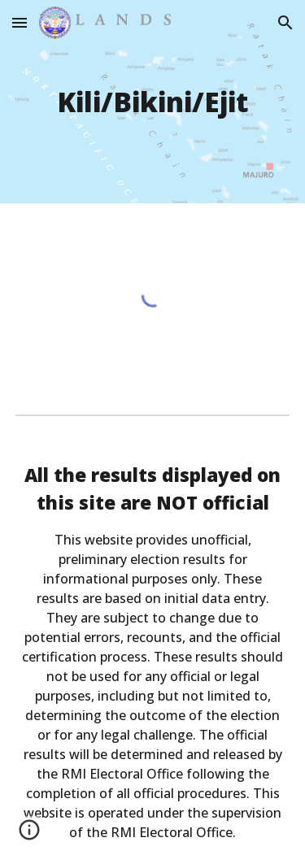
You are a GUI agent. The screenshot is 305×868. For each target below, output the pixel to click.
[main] (153, 102)
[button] (20, 22)
